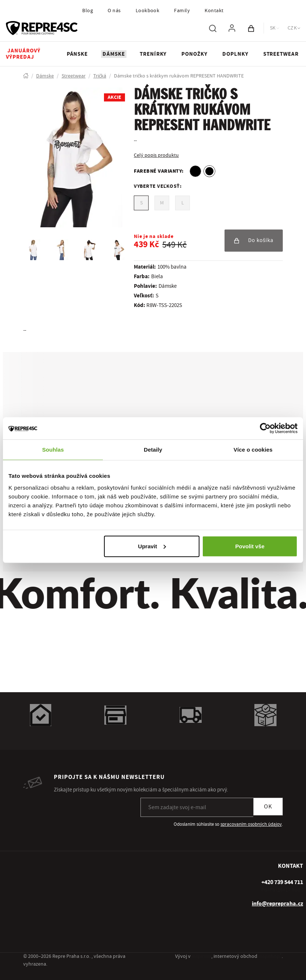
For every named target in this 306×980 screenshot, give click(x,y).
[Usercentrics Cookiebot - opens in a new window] (265, 428)
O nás (114, 11)
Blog (88, 11)
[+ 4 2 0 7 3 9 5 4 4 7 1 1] (282, 882)
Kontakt (214, 11)
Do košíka (254, 240)
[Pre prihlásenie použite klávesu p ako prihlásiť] (232, 28)
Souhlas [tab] (53, 450)
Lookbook (148, 11)
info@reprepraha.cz (277, 904)
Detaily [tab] (153, 450)
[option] (195, 171)
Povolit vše (250, 546)
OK (268, 807)
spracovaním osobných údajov (251, 824)
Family (182, 11)
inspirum (201, 956)
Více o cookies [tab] (253, 450)
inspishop (270, 956)
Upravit (152, 546)
